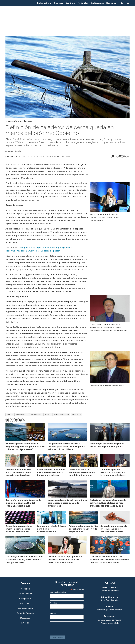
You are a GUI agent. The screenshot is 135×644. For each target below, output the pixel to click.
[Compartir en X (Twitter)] (116, 156)
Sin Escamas (97, 3)
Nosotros (111, 3)
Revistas (59, 3)
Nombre (54, 603)
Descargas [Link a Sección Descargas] (25, 618)
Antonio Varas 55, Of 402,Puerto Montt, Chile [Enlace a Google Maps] (110, 622)
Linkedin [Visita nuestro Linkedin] (25, 623)
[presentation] (68, 628)
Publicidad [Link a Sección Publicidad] (25, 604)
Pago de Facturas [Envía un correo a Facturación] (25, 613)
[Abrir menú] (128, 3)
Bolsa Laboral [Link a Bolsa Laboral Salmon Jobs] (25, 594)
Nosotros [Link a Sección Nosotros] (25, 589)
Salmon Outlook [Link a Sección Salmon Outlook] (25, 608)
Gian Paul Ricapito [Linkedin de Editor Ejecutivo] (110, 600)
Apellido (53, 613)
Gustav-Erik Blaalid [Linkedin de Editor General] (110, 591)
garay (10, 415)
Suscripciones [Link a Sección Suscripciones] (25, 599)
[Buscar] (122, 3)
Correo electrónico (59, 592)
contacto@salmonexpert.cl (110, 610)
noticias (76, 415)
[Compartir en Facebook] (113, 156)
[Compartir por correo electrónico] (124, 156)
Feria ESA (83, 3)
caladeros (36, 415)
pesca (48, 415)
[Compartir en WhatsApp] (128, 156)
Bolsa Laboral (44, 3)
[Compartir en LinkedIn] (120, 156)
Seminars (71, 3)
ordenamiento (61, 415)
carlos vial (22, 415)
